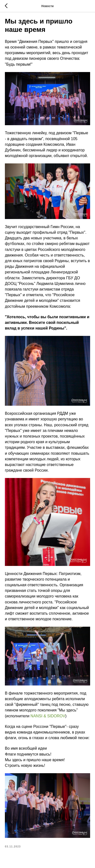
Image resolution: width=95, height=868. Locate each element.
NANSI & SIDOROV (48, 716)
